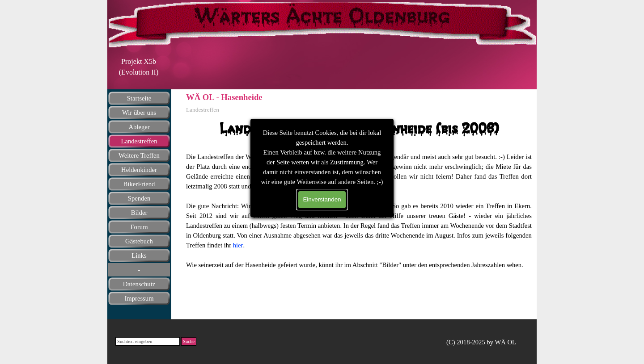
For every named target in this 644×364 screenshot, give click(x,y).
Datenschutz (139, 284)
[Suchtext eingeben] (148, 341)
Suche (189, 341)
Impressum (139, 298)
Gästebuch (139, 241)
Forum (139, 227)
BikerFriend (139, 184)
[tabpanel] (139, 67)
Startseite (139, 98)
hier (238, 245)
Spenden (139, 198)
